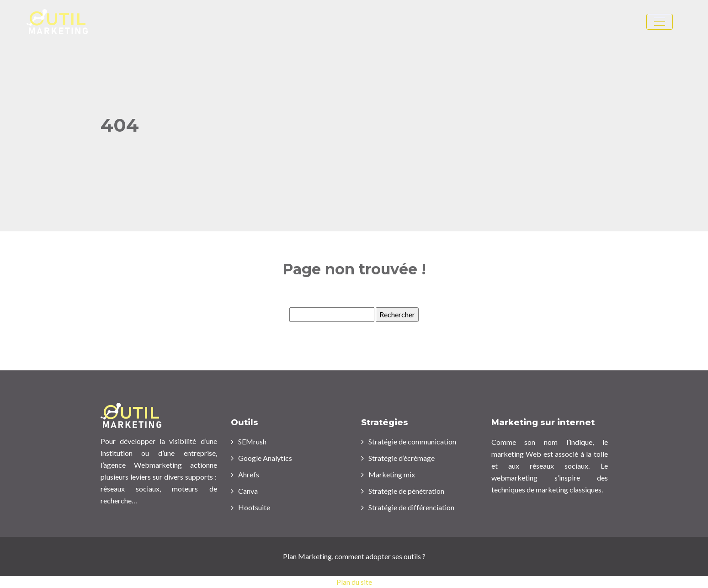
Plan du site (354, 582)
